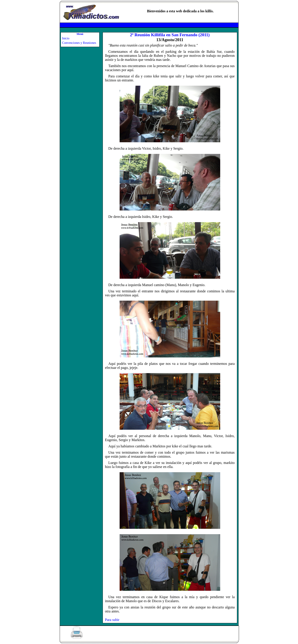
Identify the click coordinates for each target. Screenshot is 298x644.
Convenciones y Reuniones (79, 43)
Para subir (112, 620)
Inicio (66, 38)
